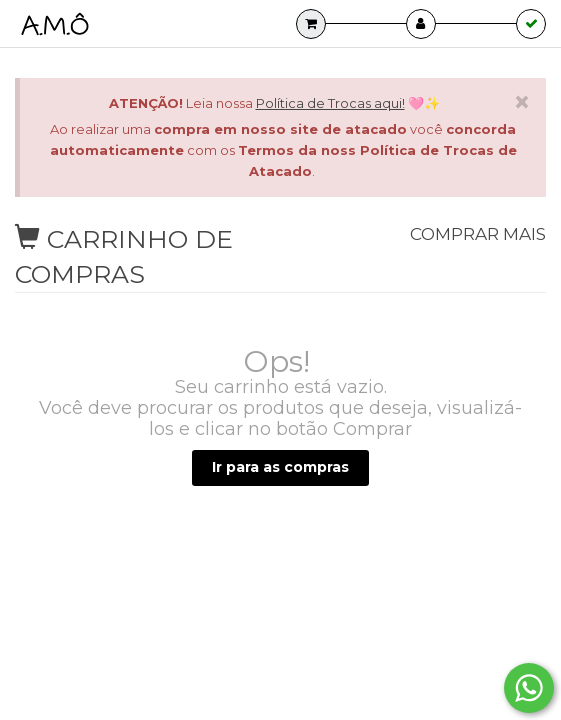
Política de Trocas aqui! (330, 103)
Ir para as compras (280, 467)
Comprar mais (470, 234)
